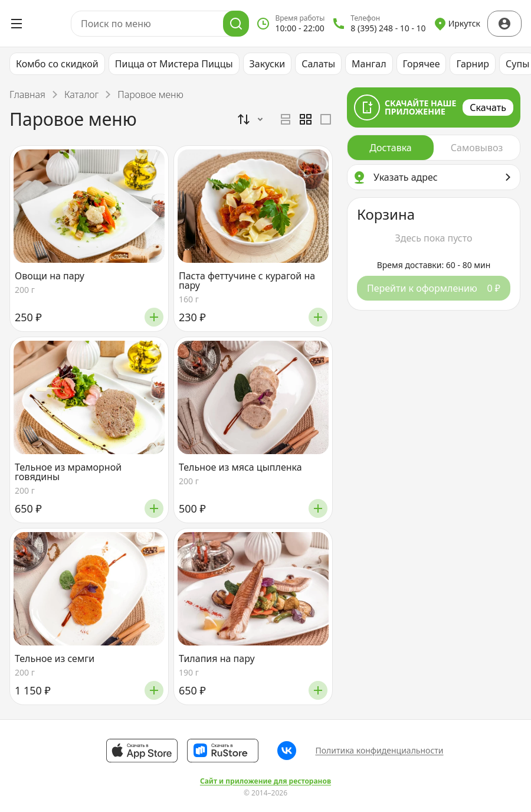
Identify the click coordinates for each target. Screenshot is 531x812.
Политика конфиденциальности (379, 750)
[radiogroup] (306, 119)
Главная (27, 94)
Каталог (81, 94)
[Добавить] (154, 317)
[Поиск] (236, 24)
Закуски (268, 64)
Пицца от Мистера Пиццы (174, 64)
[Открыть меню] (17, 24)
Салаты (318, 64)
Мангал (369, 64)
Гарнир (473, 64)
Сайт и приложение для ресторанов (265, 781)
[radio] (286, 119)
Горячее (422, 64)
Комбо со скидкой (57, 64)
